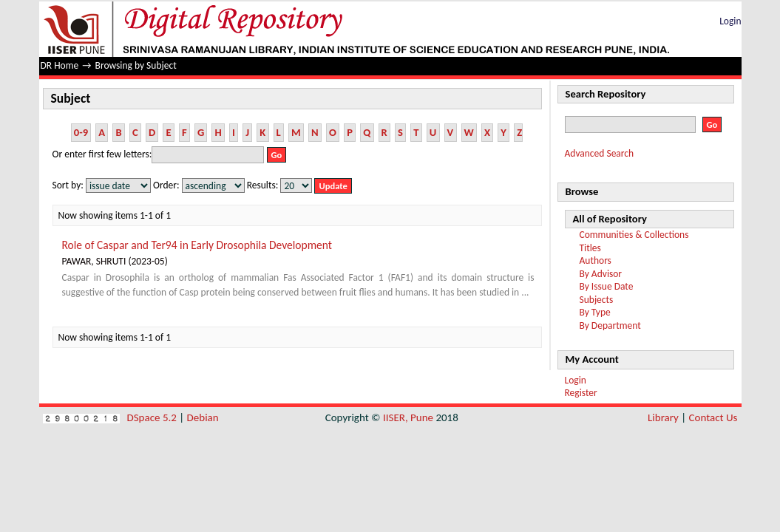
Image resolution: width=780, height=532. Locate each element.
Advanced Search (600, 153)
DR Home (60, 65)
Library (663, 417)
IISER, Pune (408, 417)
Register (581, 393)
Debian (203, 417)
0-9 (81, 132)
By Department (610, 325)
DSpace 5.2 (153, 417)
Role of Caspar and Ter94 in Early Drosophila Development (197, 245)
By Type (595, 312)
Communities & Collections (634, 235)
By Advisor (601, 274)
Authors (596, 260)
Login (730, 21)
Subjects (597, 300)
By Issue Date (607, 286)
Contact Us (713, 417)
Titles (590, 248)
